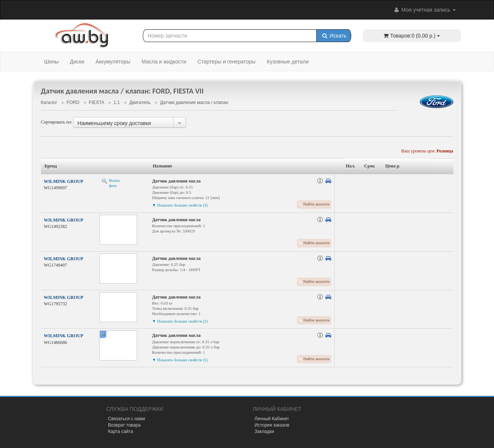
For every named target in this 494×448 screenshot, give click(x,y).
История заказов (272, 425)
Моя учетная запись (425, 10)
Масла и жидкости (164, 62)
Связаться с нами (127, 419)
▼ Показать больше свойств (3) (180, 205)
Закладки (264, 431)
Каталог (49, 103)
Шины (51, 62)
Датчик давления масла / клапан (194, 103)
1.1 (117, 103)
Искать (334, 36)
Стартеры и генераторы (227, 62)
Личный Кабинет (272, 419)
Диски (77, 62)
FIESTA (97, 103)
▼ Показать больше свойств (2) (180, 321)
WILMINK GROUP (64, 181)
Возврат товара (125, 425)
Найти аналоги (316, 204)
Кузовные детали (288, 62)
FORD (73, 103)
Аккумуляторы (113, 62)
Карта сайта (121, 431)
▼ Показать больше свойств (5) (180, 360)
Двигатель (140, 103)
